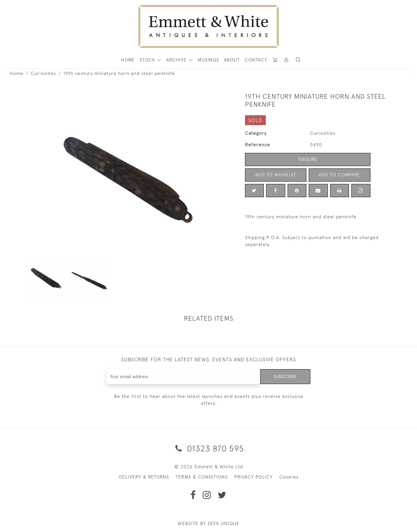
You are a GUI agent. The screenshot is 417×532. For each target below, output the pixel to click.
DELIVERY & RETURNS (144, 477)
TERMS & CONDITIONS (202, 477)
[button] (298, 60)
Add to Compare (339, 175)
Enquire (308, 159)
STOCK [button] (148, 60)
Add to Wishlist (276, 175)
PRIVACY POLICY (254, 477)
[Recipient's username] (184, 377)
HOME (128, 60)
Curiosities (43, 73)
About (232, 60)
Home (17, 73)
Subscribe (285, 376)
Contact (256, 60)
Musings (208, 60)
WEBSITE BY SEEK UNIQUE (208, 523)
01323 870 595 (208, 448)
